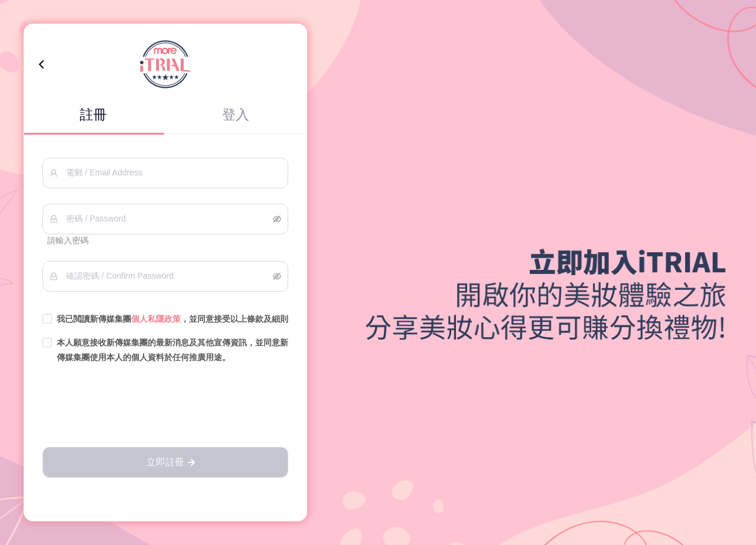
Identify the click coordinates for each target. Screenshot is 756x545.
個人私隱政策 (156, 319)
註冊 (93, 115)
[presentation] (165, 406)
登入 (236, 115)
